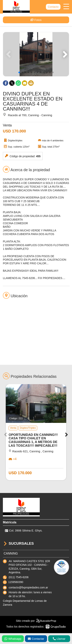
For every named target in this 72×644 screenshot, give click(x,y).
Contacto (53, 7)
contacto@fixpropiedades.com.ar (28, 587)
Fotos (36, 20)
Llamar (59, 639)
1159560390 (16, 582)
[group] (36, 54)
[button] (64, 54)
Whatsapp (13, 639)
